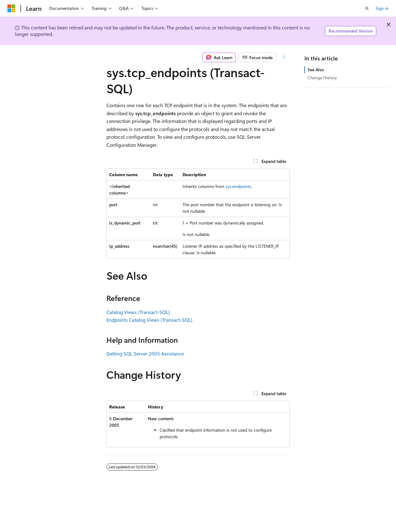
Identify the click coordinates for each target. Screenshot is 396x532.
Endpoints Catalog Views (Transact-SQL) (149, 320)
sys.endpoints (238, 186)
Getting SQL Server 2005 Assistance (145, 353)
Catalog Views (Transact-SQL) (138, 312)
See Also (316, 70)
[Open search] (367, 8)
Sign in (382, 8)
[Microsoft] (11, 8)
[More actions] (284, 58)
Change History (322, 78)
